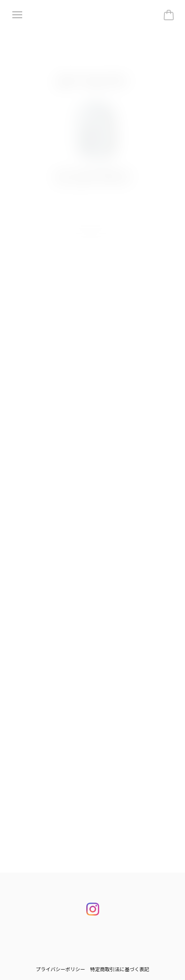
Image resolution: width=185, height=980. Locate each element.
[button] (90, 235)
